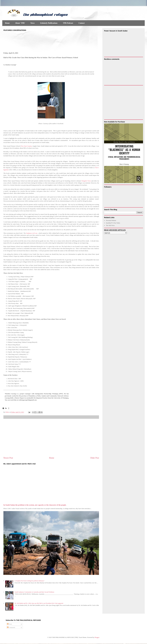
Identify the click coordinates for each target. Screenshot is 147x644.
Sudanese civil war (32, 233)
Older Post (95, 458)
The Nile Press (110, 225)
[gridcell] (51, 397)
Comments (11, 627)
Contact (82, 23)
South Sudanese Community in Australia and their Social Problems (34, 592)
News (32, 23)
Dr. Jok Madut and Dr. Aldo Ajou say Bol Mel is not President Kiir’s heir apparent (39, 603)
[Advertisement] (51, 438)
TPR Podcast (68, 23)
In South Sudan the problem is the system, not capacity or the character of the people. (35, 505)
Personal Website (111, 220)
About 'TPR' (20, 23)
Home (7, 23)
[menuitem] (3, 408)
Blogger (97, 637)
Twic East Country (26, 146)
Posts (9, 624)
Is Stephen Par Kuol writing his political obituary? (29, 581)
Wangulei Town (86, 181)
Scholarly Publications (49, 23)
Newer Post (8, 458)
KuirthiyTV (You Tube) (113, 223)
